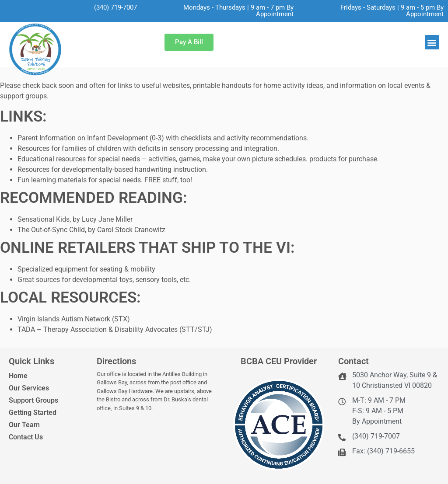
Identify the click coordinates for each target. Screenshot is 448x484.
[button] (432, 42)
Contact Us (26, 437)
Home (18, 376)
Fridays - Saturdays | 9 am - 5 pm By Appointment (392, 11)
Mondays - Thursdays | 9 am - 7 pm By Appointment (238, 11)
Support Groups (33, 400)
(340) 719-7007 (115, 7)
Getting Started (33, 413)
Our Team (24, 425)
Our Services (29, 388)
